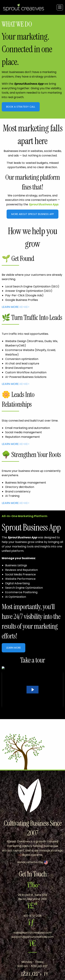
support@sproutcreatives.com (33, 937)
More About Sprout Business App (33, 214)
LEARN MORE (12, 307)
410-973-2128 (32, 916)
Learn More (14, 648)
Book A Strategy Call (21, 107)
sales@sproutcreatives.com (32, 933)
